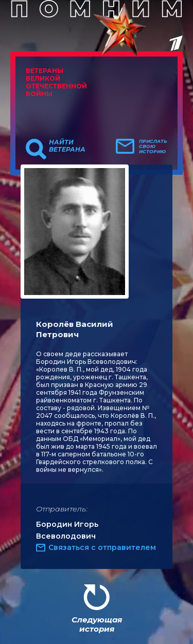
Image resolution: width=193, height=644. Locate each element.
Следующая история (97, 624)
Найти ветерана (67, 146)
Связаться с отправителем (102, 547)
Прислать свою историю (153, 146)
